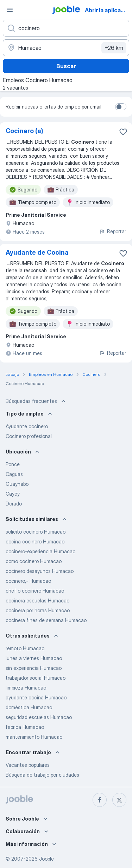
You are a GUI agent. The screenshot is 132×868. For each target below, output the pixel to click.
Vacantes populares (28, 765)
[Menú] (10, 10)
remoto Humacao (25, 648)
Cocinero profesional (29, 436)
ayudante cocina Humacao (36, 697)
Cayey (13, 494)
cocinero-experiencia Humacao (40, 551)
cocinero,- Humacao (28, 581)
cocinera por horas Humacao (38, 610)
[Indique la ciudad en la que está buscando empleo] (66, 48)
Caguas (14, 474)
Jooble (46, 859)
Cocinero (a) (24, 131)
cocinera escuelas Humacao (37, 601)
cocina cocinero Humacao (35, 541)
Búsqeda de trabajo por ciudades (42, 775)
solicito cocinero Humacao (36, 532)
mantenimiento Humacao (34, 737)
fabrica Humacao (25, 727)
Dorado (14, 504)
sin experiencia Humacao (34, 668)
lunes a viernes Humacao (34, 658)
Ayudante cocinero (27, 426)
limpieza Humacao (26, 688)
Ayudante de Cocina (37, 252)
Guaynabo (17, 484)
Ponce (13, 464)
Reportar (113, 231)
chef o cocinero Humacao (35, 591)
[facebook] (100, 800)
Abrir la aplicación (108, 10)
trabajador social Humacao (36, 678)
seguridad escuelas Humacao (39, 717)
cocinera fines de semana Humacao (46, 620)
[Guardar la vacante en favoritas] (123, 132)
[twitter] (119, 800)
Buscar (66, 66)
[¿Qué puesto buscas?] (66, 28)
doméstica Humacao (29, 707)
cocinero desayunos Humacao (40, 571)
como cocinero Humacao (34, 561)
